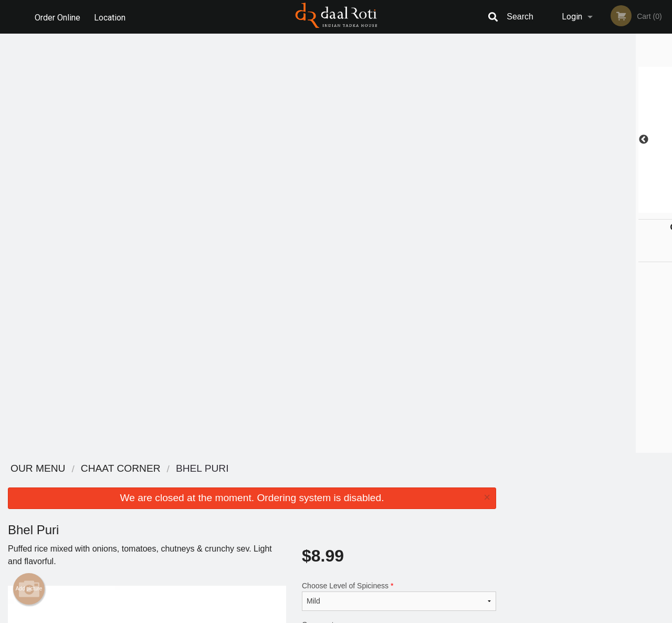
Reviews (400, 482)
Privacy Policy (408, 508)
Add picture (29, 170)
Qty (332, 262)
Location (111, 17)
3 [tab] (580, 207)
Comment (399, 219)
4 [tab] (596, 207)
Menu (309, 482)
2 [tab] (564, 207)
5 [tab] (612, 207)
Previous (512, 140)
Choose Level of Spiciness (399, 177)
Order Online (57, 17)
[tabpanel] (588, 140)
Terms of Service (354, 616)
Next (664, 140)
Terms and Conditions (420, 496)
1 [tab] (549, 207)
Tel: (507, 508)
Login (572, 17)
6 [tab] (627, 207)
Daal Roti (104, 469)
